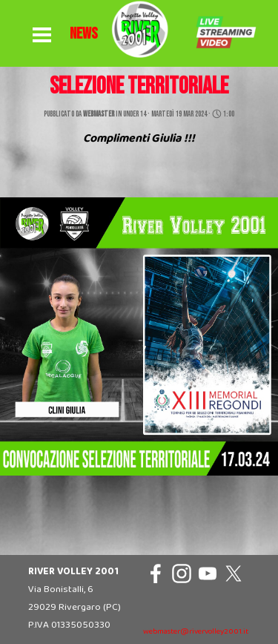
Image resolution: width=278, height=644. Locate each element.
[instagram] (182, 574)
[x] (234, 574)
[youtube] (208, 574)
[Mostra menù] (42, 36)
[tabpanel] (84, 34)
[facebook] (156, 574)
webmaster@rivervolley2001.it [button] (196, 632)
